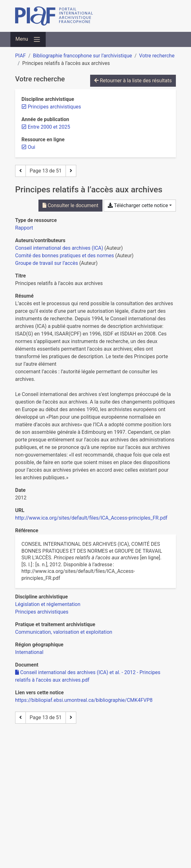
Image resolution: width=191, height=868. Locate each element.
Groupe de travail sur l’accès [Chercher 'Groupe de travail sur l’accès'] (46, 263)
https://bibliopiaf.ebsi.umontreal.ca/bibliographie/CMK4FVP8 (84, 700)
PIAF (20, 56)
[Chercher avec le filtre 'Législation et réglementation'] (48, 604)
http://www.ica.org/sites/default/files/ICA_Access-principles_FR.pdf (91, 518)
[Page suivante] (71, 171)
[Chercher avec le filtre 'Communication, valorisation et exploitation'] (64, 632)
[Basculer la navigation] (28, 39)
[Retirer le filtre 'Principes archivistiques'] (54, 107)
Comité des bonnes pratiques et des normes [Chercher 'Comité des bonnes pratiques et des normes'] (65, 256)
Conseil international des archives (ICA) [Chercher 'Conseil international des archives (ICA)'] (59, 248)
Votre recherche (157, 56)
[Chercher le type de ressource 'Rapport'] (24, 228)
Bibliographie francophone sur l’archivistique (82, 56)
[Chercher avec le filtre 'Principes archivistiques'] (42, 612)
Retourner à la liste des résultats (133, 81)
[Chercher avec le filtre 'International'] (29, 652)
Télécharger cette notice (138, 205)
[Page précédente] (20, 171)
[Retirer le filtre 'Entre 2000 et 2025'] (49, 127)
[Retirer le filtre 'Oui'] (32, 147)
